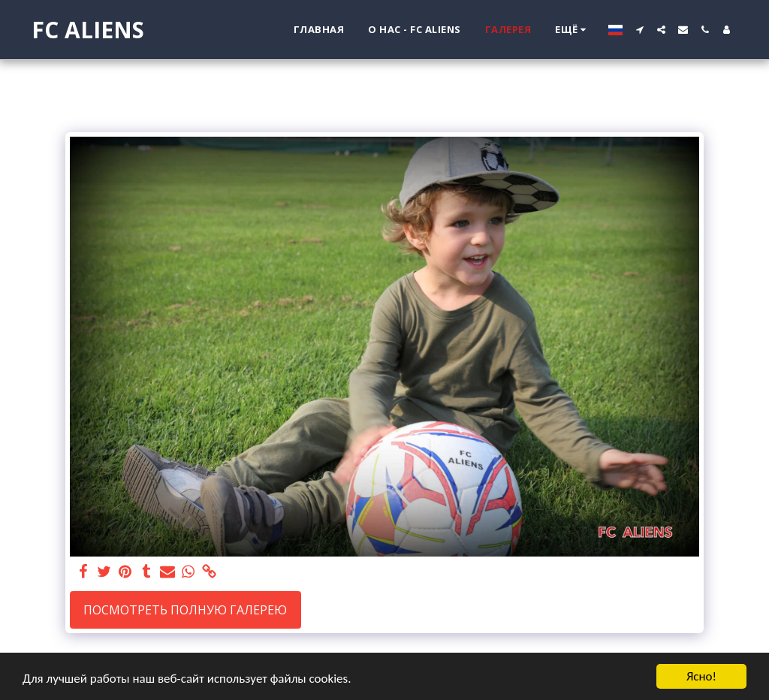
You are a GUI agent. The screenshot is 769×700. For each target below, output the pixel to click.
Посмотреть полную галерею (185, 610)
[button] (639, 30)
